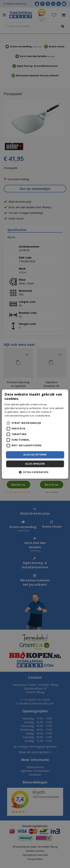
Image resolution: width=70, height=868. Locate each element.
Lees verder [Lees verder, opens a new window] (57, 416)
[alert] (35, 434)
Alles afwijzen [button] (35, 464)
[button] (35, 472)
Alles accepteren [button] (35, 455)
